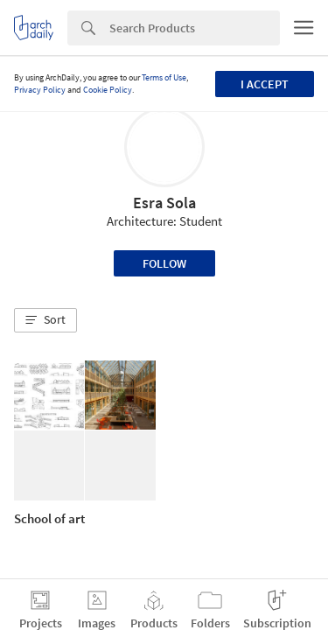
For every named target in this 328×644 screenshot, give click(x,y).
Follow (164, 263)
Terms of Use (164, 77)
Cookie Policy (108, 90)
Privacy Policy (40, 90)
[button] (45, 320)
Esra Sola (164, 203)
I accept (265, 84)
